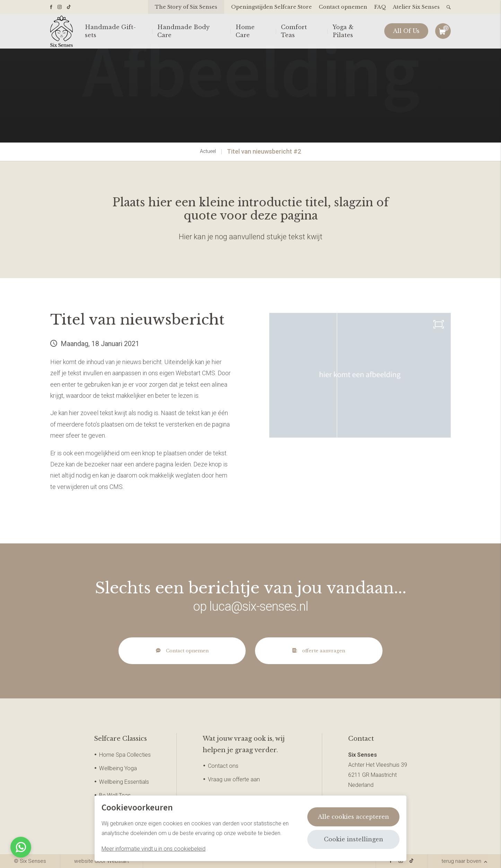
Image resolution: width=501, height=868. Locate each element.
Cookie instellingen (354, 839)
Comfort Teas (294, 31)
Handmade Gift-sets (110, 31)
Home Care (245, 31)
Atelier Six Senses (416, 7)
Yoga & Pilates (343, 31)
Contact (361, 739)
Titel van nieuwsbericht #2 (264, 151)
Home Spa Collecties (125, 755)
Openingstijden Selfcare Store (271, 7)
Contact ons (223, 766)
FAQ (380, 7)
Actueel (208, 151)
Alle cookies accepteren (353, 817)
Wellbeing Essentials (124, 782)
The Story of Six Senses (186, 7)
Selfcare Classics (120, 739)
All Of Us (406, 31)
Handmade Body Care (183, 31)
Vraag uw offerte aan (234, 779)
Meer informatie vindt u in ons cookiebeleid (153, 849)
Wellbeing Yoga (118, 768)
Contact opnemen (343, 7)
